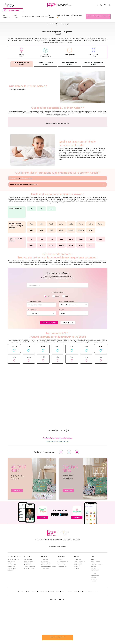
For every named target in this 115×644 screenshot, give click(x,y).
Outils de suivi (10, 617)
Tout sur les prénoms (78, 610)
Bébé (92, 604)
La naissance (60, 607)
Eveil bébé (93, 619)
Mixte (67, 343)
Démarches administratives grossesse (48, 614)
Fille (48, 343)
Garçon (57, 343)
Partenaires (84, 639)
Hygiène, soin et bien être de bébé (97, 612)
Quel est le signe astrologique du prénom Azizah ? (24, 232)
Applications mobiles (92, 639)
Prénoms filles (51, 488)
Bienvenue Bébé (61, 610)
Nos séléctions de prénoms (79, 608)
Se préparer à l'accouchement (63, 608)
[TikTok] (13, 6)
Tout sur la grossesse (45, 616)
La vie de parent (94, 626)
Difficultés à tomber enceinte (30, 614)
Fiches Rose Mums (11, 614)
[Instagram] (7, 6)
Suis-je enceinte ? (28, 610)
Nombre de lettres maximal (66, 348)
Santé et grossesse (45, 608)
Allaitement (93, 616)
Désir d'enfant (28, 604)
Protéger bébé (94, 621)
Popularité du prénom (46, 63)
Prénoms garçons (63, 488)
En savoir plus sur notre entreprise (57, 594)
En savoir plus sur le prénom (93, 63)
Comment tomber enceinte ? (30, 608)
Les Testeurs (51, 16)
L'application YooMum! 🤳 (63, 16)
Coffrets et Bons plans (14, 604)
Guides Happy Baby (11, 616)
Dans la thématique (32, 357)
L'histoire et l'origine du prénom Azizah (21, 225)
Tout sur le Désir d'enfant (29, 616)
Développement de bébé (96, 608)
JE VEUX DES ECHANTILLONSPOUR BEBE (57, 637)
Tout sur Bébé (93, 628)
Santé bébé (93, 610)
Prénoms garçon (77, 616)
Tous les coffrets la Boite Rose (13, 607)
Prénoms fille (77, 614)
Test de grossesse (28, 612)
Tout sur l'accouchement (62, 614)
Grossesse (44, 604)
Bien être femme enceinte (46, 610)
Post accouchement (61, 612)
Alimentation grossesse (45, 612)
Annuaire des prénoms (78, 612)
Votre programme (6, 16)
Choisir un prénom (78, 607)
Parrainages (10, 619)
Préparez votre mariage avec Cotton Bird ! (98, 17)
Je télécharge (43, 565)
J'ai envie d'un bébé (28, 607)
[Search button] (97, 5)
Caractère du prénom (69, 63)
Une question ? (21, 639)
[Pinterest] (77, 499)
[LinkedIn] (10, 6)
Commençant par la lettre (34, 348)
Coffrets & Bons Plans (13, 10)
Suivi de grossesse (45, 607)
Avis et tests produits (12, 612)
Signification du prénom (22, 63)
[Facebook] (4, 6)
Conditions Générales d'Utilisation (34, 639)
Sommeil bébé (93, 614)
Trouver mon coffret (11, 608)
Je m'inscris (17, 538)
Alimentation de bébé (95, 617)
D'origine (61, 357)
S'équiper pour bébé (95, 623)
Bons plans (10, 610)
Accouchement (62, 604)
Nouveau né (93, 607)
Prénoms (77, 604)
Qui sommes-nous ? (77, 16)
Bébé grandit (93, 624)
